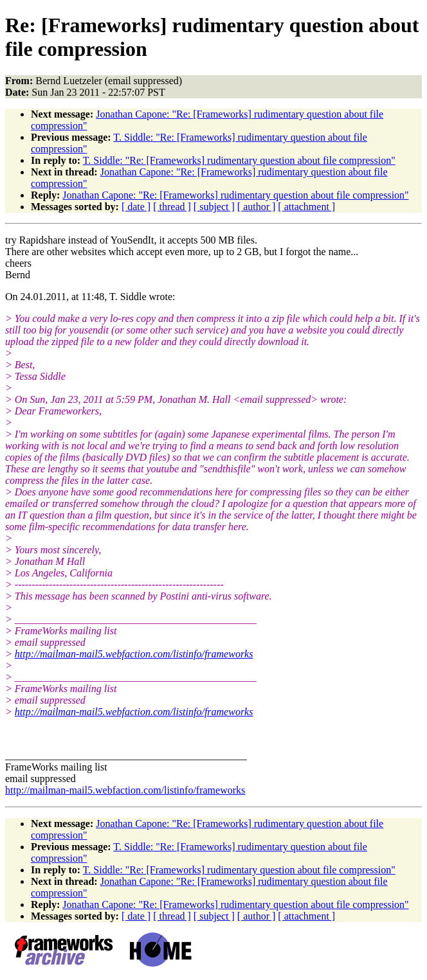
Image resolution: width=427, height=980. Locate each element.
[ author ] (257, 207)
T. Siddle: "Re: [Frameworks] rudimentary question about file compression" (239, 160)
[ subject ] (214, 207)
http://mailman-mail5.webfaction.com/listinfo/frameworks (134, 654)
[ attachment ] (306, 207)
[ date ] (136, 207)
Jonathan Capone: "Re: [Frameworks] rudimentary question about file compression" (235, 195)
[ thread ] (172, 207)
